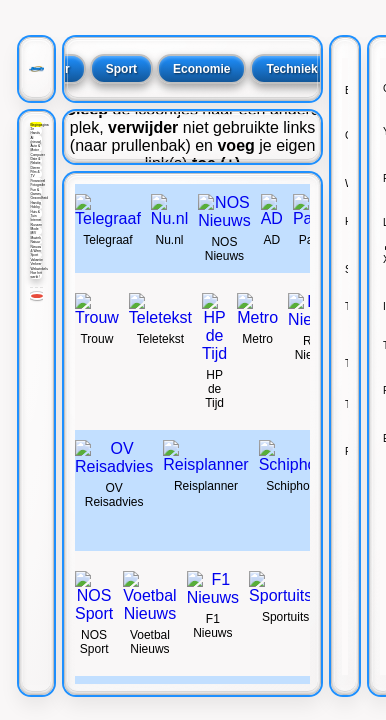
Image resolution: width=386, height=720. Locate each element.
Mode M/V (34, 231)
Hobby (34, 207)
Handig (35, 203)
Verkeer (35, 264)
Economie (201, 69)
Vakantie (36, 260)
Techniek (291, 69)
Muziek (35, 238)
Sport (34, 255)
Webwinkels (36, 269)
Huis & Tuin (35, 214)
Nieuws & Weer (35, 249)
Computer (36, 155)
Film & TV (34, 174)
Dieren (35, 168)
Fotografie (36, 185)
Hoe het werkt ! (35, 275)
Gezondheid (36, 198)
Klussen (36, 225)
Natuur (35, 242)
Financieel (36, 181)
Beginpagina (36, 125)
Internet (35, 220)
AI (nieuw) (35, 140)
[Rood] (37, 296)
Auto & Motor (35, 148)
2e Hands (34, 131)
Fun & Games (35, 192)
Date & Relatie (35, 161)
